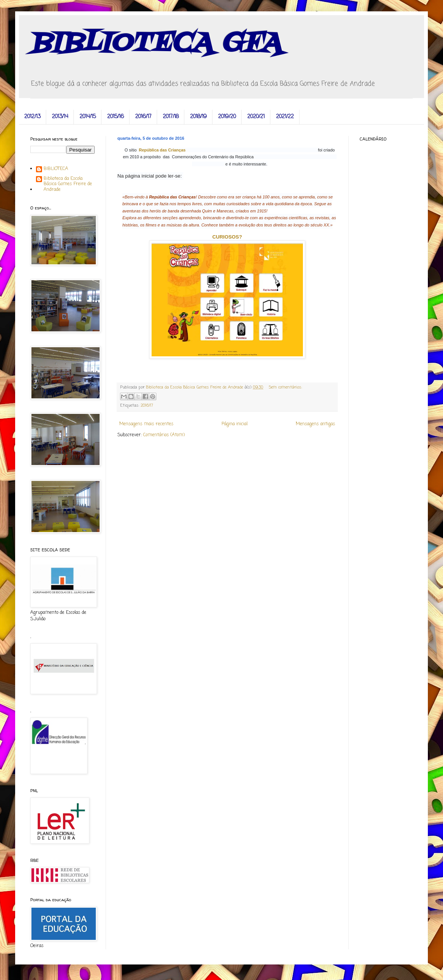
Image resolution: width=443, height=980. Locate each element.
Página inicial (235, 424)
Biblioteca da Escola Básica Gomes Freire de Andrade (68, 184)
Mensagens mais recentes (146, 424)
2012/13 (32, 117)
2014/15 (88, 117)
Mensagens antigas (315, 424)
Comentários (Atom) (164, 435)
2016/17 (143, 117)
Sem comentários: (285, 387)
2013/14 (60, 117)
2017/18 (171, 117)
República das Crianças (163, 150)
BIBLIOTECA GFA (156, 44)
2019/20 (227, 117)
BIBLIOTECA (56, 169)
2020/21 (256, 117)
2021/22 (285, 117)
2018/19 (198, 117)
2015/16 (115, 117)
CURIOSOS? (227, 237)
